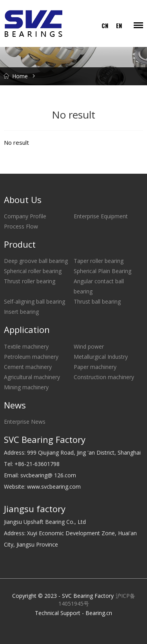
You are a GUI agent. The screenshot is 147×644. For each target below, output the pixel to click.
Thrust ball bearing (97, 301)
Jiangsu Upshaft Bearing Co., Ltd (45, 522)
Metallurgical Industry (101, 357)
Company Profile (25, 216)
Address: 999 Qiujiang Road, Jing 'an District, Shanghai (72, 452)
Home (20, 76)
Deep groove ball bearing (36, 261)
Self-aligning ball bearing (34, 301)
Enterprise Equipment (101, 216)
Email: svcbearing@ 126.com (40, 475)
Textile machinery (26, 346)
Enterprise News (25, 422)
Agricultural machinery (32, 377)
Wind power (89, 346)
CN (105, 25)
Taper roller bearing (99, 261)
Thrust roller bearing (30, 281)
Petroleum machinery (31, 357)
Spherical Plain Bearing (103, 271)
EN (119, 25)
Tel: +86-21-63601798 (32, 464)
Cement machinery (28, 367)
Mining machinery (26, 387)
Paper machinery (95, 367)
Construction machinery (104, 377)
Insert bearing (21, 312)
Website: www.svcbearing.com (42, 487)
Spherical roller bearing (33, 271)
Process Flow (21, 226)
